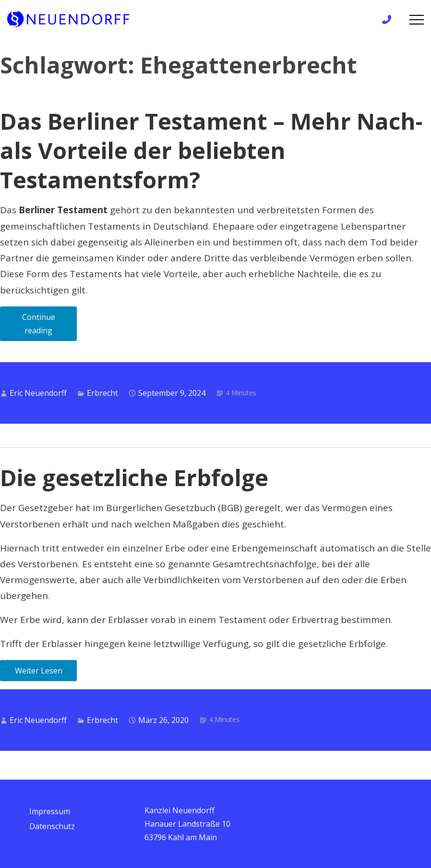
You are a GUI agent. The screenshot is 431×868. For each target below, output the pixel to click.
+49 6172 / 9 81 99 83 (389, 20)
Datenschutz (52, 826)
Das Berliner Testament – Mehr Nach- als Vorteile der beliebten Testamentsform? (211, 150)
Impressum (50, 811)
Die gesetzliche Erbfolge (134, 477)
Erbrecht (102, 393)
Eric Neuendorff (38, 393)
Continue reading (50, 326)
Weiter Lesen (39, 671)
